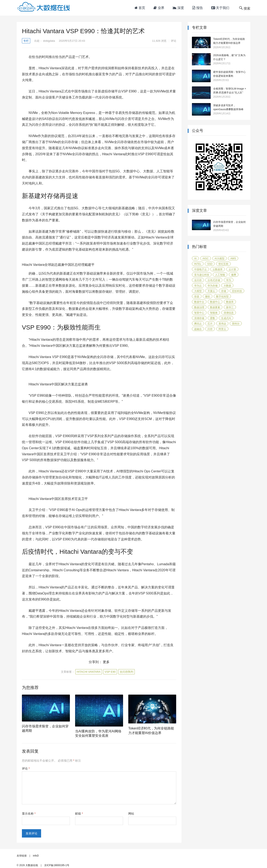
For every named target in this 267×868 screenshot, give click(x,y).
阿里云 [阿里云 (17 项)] (222, 329)
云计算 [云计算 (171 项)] (232, 269)
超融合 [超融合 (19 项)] (198, 329)
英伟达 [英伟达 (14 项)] (222, 324)
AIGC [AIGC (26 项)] (206, 259)
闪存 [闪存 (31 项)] (210, 329)
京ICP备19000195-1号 (57, 865)
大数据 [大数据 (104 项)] (227, 286)
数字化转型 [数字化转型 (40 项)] (222, 296)
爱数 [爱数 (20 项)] (213, 318)
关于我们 (220, 8)
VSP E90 (110, 672)
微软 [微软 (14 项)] (208, 296)
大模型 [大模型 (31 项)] (198, 291)
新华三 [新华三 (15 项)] (230, 307)
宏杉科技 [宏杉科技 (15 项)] (237, 291)
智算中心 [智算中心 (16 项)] (199, 313)
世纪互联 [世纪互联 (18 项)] (223, 264)
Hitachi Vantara (89, 672)
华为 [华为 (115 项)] (229, 280)
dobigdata (49, 41)
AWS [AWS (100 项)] (233, 259)
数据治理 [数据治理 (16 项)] (199, 307)
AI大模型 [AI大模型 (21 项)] (220, 259)
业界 (159, 8)
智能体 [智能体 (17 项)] (214, 313)
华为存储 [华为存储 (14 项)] (213, 286)
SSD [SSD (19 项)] (210, 264)
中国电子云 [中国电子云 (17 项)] (200, 269)
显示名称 (29, 814)
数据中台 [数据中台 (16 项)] (199, 302)
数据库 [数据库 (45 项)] (230, 302)
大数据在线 (32, 865)
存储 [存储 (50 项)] (224, 291)
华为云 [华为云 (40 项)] (198, 286)
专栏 (26, 41)
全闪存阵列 (127, 672)
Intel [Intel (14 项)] (198, 264)
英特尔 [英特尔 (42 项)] (236, 324)
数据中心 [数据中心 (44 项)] (215, 302)
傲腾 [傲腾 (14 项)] (234, 275)
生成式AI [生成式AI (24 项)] (226, 318)
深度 (178, 8)
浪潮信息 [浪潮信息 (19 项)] (229, 313)
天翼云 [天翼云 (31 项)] (211, 291)
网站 (131, 814)
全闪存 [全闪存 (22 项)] (198, 280)
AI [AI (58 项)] (195, 259)
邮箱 (79, 814)
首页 (140, 8)
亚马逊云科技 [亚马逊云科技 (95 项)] (202, 275)
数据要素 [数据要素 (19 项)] (215, 307)
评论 (174, 41)
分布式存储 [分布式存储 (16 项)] (214, 280)
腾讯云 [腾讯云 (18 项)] (198, 324)
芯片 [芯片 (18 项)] (210, 324)
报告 (198, 8)
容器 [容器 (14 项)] (197, 296)
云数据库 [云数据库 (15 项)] (218, 269)
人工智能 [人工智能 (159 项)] (220, 275)
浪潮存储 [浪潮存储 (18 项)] (199, 318)
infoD (36, 856)
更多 (106, 662)
